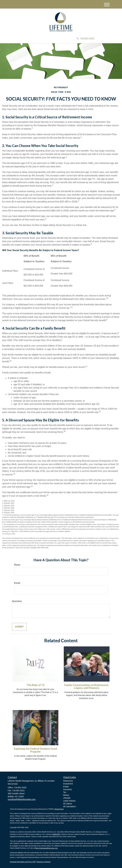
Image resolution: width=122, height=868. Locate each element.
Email (17, 583)
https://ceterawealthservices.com (46, 848)
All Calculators (70, 806)
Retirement (68, 781)
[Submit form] (19, 627)
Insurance (68, 789)
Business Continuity (44, 862)
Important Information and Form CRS (23, 862)
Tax (65, 792)
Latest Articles (69, 801)
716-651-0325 (86, 39)
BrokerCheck (59, 809)
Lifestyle (67, 798)
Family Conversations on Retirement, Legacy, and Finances (87, 686)
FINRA (54, 834)
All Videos (68, 804)
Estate (66, 787)
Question (17, 601)
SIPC (59, 834)
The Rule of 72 (36, 685)
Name (17, 565)
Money (66, 795)
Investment (68, 784)
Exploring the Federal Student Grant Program (36, 750)
